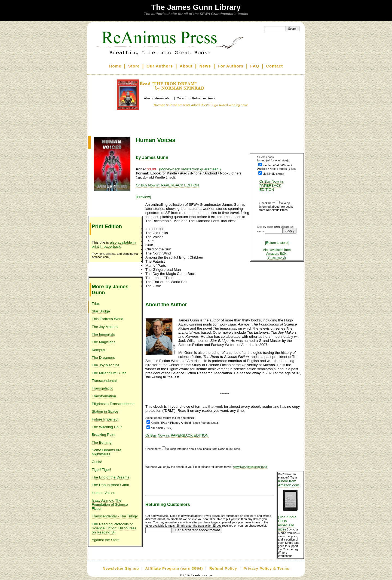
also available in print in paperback (114, 244)
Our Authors (160, 66)
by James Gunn (152, 157)
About (186, 66)
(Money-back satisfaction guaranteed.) (190, 169)
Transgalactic (102, 388)
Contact (275, 66)
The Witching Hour (107, 427)
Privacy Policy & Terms (266, 568)
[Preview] (143, 197)
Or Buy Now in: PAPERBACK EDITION (272, 185)
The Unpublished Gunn (110, 485)
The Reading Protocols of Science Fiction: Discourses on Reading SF (114, 528)
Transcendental (104, 381)
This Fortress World (108, 319)
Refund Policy (223, 568)
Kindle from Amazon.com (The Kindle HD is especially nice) (290, 505)
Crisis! (97, 462)
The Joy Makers (105, 327)
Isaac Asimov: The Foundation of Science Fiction (110, 504)
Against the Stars (106, 540)
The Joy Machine (106, 365)
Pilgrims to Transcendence (113, 404)
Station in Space (105, 411)
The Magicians (104, 342)
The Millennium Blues (109, 373)
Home (115, 66)
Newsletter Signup (121, 568)
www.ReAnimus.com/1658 (250, 467)
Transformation (104, 396)
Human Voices (103, 493)
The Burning (102, 442)
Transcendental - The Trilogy (115, 516)
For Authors (231, 66)
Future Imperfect (105, 419)
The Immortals (103, 334)
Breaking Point (104, 435)
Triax (96, 304)
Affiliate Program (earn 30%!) (174, 568)
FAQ (255, 66)
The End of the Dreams (111, 477)
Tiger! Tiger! (101, 470)
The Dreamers (103, 357)
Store (134, 66)
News (205, 66)
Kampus (98, 350)
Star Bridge (101, 311)
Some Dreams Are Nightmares (107, 452)
